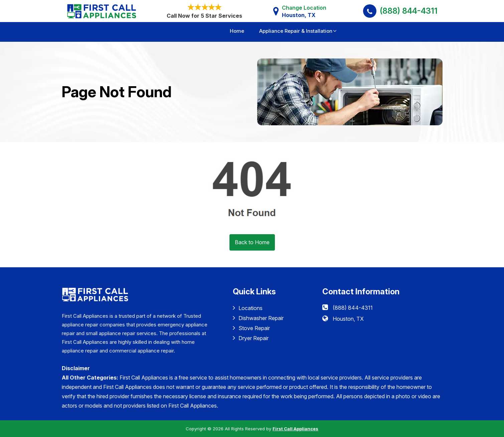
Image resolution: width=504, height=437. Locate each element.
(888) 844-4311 (409, 11)
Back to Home (252, 242)
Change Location (304, 12)
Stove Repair (251, 328)
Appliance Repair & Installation (296, 31)
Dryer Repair (251, 338)
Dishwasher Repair (258, 318)
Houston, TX (348, 319)
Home (237, 31)
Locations (248, 308)
